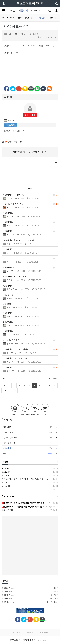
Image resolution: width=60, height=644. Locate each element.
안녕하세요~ (30, 231)
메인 (13, 11)
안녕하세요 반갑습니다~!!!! (15, 276)
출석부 (53, 18)
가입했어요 (8, 322)
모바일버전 (43, 632)
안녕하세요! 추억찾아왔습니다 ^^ (30, 195)
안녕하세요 (8, 213)
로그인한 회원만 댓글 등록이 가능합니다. (30, 152)
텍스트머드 (37, 11)
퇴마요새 (5, 475)
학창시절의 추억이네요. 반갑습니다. (19, 240)
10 (5, 391)
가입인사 (42, 18)
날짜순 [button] (53, 378)
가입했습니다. (9, 304)
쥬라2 (4, 489)
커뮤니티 (23, 11)
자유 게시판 (28, 432)
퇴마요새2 (6, 486)
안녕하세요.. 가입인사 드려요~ (17, 358)
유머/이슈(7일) (26, 18)
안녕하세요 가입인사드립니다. (30, 349)
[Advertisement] (30, 72)
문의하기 (29, 632)
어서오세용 (8, 510)
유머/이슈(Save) (28, 438)
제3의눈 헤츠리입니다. (30, 204)
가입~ (30, 258)
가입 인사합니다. (11, 295)
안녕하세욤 (8, 249)
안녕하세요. (30, 222)
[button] (56, 162)
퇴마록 (4, 482)
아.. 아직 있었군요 (30, 340)
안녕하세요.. (30, 367)
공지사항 (28, 427)
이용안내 (16, 632)
